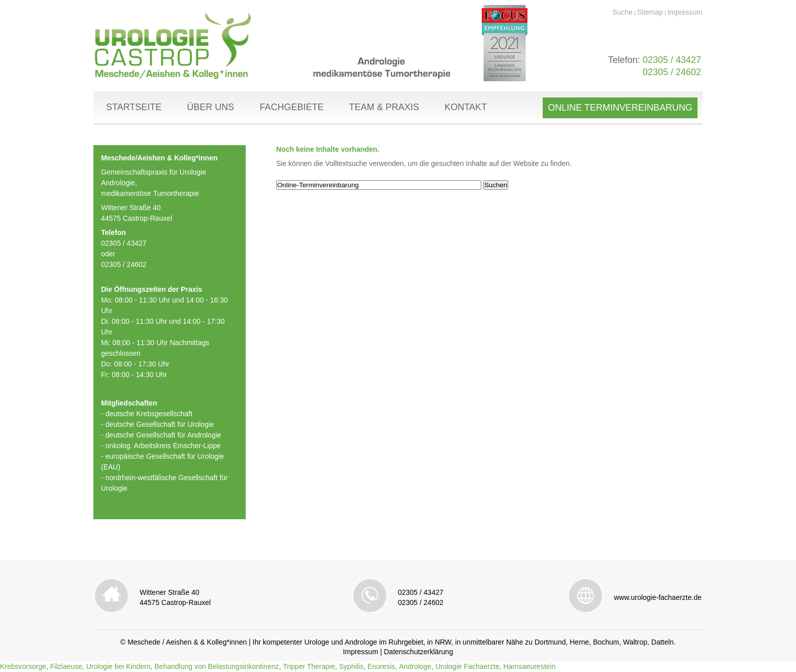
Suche (622, 12)
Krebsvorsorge (23, 666)
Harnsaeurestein (529, 666)
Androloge (415, 666)
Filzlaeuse (66, 666)
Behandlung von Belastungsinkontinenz (217, 666)
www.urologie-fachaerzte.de (658, 597)
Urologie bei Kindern (119, 666)
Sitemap (650, 12)
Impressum (685, 12)
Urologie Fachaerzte (468, 666)
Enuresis (381, 666)
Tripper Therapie (309, 666)
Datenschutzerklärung (418, 652)
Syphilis (351, 666)
